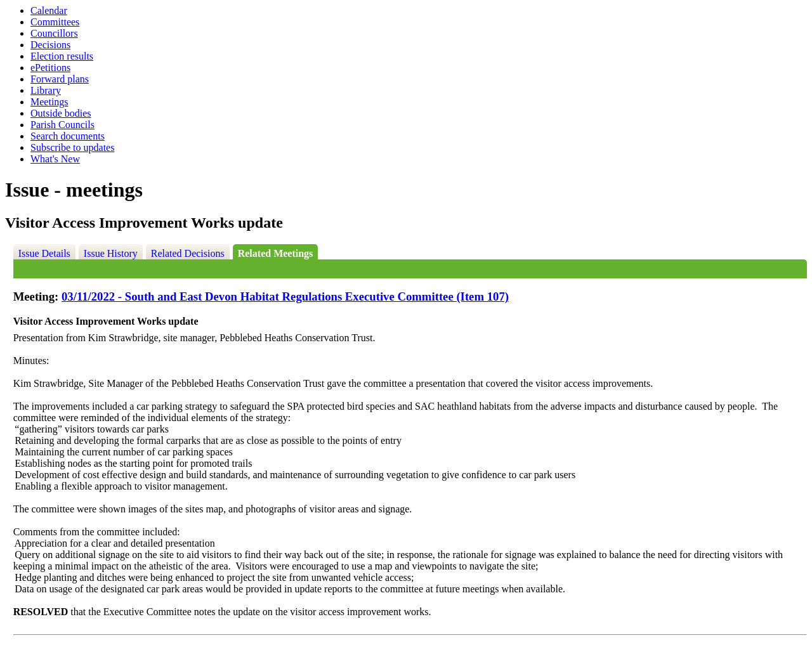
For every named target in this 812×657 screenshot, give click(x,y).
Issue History (111, 253)
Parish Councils (62, 125)
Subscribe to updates (72, 147)
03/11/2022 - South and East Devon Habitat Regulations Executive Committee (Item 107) (285, 296)
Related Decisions (188, 253)
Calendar (49, 10)
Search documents (68, 136)
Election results (62, 56)
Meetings (49, 102)
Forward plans (60, 79)
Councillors (54, 33)
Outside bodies (61, 113)
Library (46, 90)
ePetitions (50, 68)
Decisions (50, 45)
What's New (55, 159)
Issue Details (44, 253)
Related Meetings (276, 253)
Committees (55, 22)
